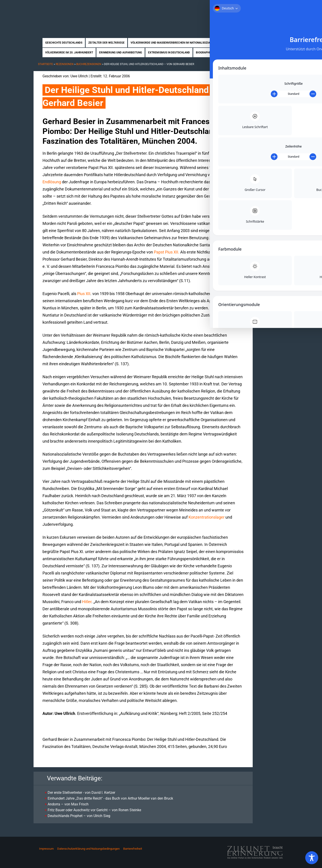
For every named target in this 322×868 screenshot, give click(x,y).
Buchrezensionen (89, 64)
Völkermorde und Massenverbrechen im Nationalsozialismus (175, 43)
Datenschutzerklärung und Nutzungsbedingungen (88, 849)
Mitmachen (262, 6)
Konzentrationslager (207, 517)
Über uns (242, 6)
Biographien (205, 53)
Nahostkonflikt (237, 43)
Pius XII (84, 294)
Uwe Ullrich (79, 76)
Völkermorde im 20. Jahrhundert (69, 53)
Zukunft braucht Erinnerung (80, 15)
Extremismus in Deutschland (169, 53)
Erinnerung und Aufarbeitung (121, 53)
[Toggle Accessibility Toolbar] (312, 858)
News (247, 53)
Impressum (46, 849)
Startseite (223, 6)
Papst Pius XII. (167, 252)
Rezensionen (228, 53)
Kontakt (281, 6)
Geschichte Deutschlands (64, 43)
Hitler (87, 602)
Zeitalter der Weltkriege (106, 43)
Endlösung (52, 182)
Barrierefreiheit (133, 849)
